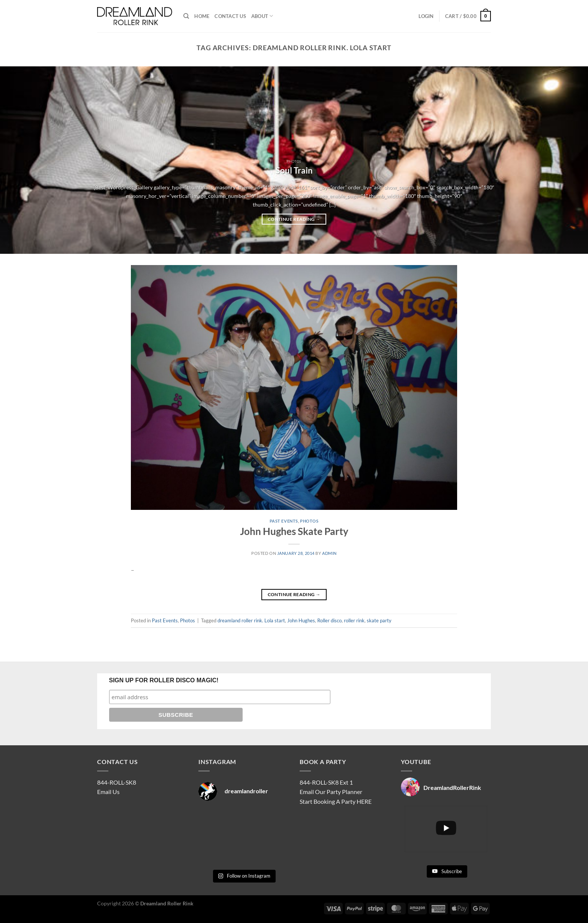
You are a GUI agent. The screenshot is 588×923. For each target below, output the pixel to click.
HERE (364, 801)
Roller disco (329, 620)
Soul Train (294, 171)
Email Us (108, 792)
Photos (309, 521)
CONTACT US (230, 16)
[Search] (186, 16)
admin (329, 553)
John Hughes (301, 620)
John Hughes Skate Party (294, 531)
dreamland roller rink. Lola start (251, 620)
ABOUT (262, 16)
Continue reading (294, 219)
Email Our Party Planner (331, 792)
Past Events (284, 521)
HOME (202, 16)
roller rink (354, 620)
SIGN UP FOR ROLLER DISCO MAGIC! (164, 680)
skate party (379, 620)
